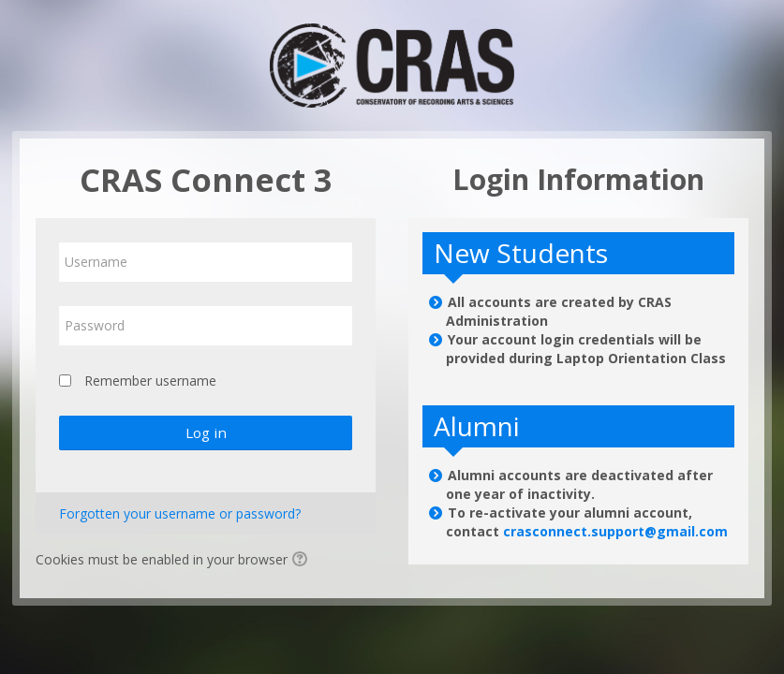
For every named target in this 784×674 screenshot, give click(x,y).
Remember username (150, 381)
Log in (206, 432)
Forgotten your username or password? (180, 513)
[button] (303, 561)
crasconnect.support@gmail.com (615, 531)
